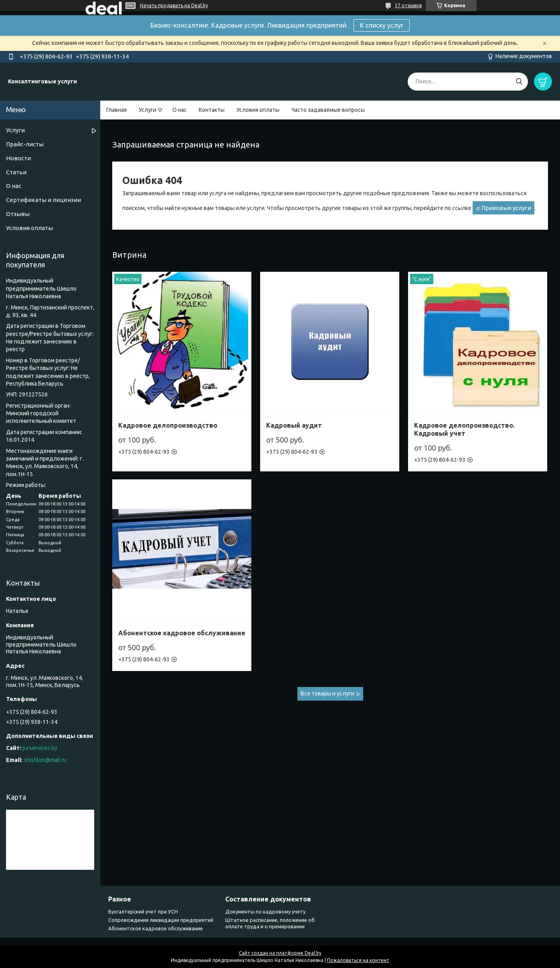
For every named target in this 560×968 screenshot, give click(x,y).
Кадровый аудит (294, 425)
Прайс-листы (25, 144)
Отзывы (18, 214)
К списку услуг (382, 25)
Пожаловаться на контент (358, 960)
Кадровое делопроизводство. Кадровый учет (464, 429)
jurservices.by (40, 748)
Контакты (212, 110)
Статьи (16, 172)
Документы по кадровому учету (265, 911)
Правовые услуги (506, 208)
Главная (116, 110)
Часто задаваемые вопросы (328, 110)
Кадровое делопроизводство (168, 425)
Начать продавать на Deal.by (174, 5)
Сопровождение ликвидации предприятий (161, 920)
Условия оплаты (258, 110)
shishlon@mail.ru (45, 760)
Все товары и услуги (328, 693)
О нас (180, 110)
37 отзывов (408, 5)
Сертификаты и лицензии (43, 200)
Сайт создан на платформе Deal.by (280, 953)
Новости (18, 158)
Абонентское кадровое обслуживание (182, 633)
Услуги (148, 110)
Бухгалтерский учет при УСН (143, 911)
